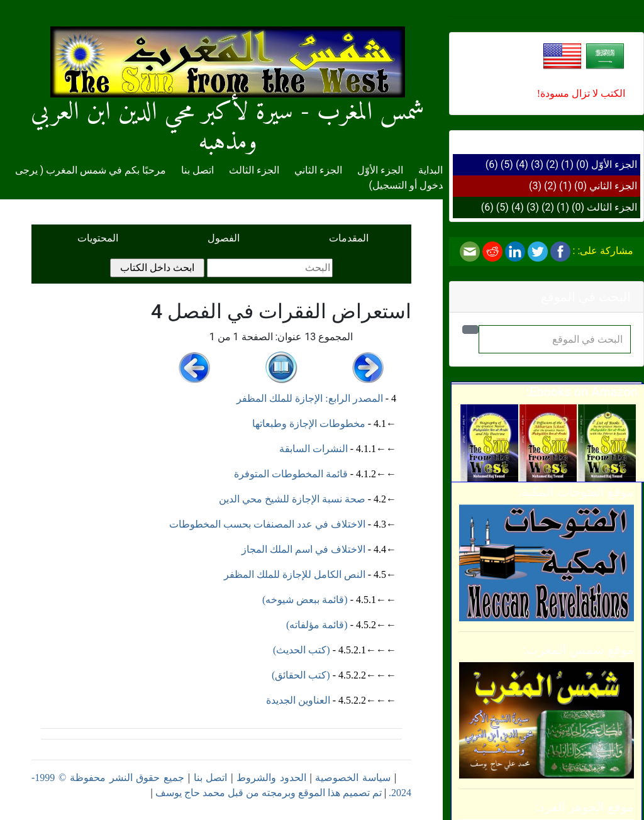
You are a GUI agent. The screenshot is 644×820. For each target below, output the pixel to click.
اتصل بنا (197, 170)
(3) (537, 164)
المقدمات (349, 238)
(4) (522, 164)
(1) (567, 164)
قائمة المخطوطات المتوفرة (291, 474)
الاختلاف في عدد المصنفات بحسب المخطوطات (267, 524)
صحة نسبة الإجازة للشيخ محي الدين (292, 499)
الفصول (224, 238)
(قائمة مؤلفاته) (317, 625)
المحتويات (98, 238)
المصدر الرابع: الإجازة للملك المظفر (309, 398)
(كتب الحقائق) (301, 675)
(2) (552, 164)
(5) (507, 164)
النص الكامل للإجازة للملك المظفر (295, 574)
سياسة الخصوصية (353, 778)
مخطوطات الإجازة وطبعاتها (309, 424)
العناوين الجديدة (298, 700)
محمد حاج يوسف (190, 793)
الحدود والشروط (271, 778)
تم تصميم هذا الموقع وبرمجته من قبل (303, 793)
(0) (582, 164)
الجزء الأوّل (614, 164)
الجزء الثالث (612, 207)
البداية (430, 170)
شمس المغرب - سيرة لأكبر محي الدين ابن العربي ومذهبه (228, 102)
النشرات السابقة (314, 449)
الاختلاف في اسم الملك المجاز (303, 549)
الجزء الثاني (613, 186)
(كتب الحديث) (302, 650)
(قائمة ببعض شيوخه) (305, 600)
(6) (492, 164)
